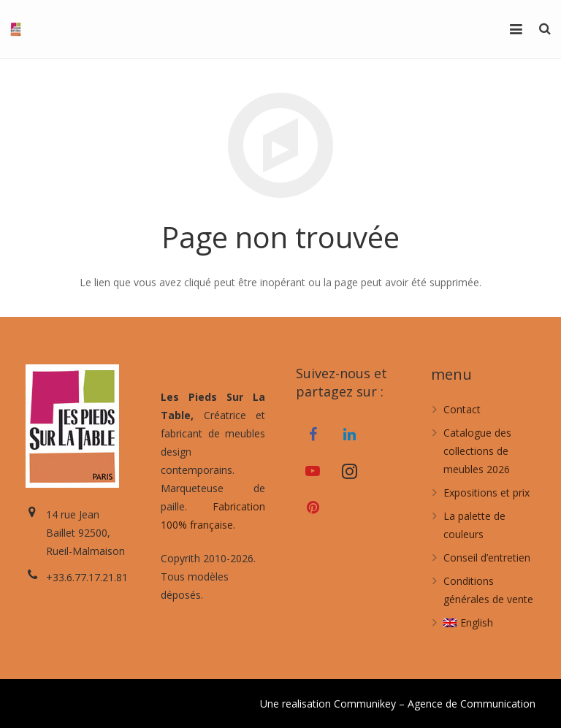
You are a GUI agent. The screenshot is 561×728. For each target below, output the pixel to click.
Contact (462, 409)
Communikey (365, 704)
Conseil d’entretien (487, 558)
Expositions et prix (486, 493)
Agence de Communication (472, 704)
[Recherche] (545, 29)
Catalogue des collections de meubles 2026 (477, 451)
